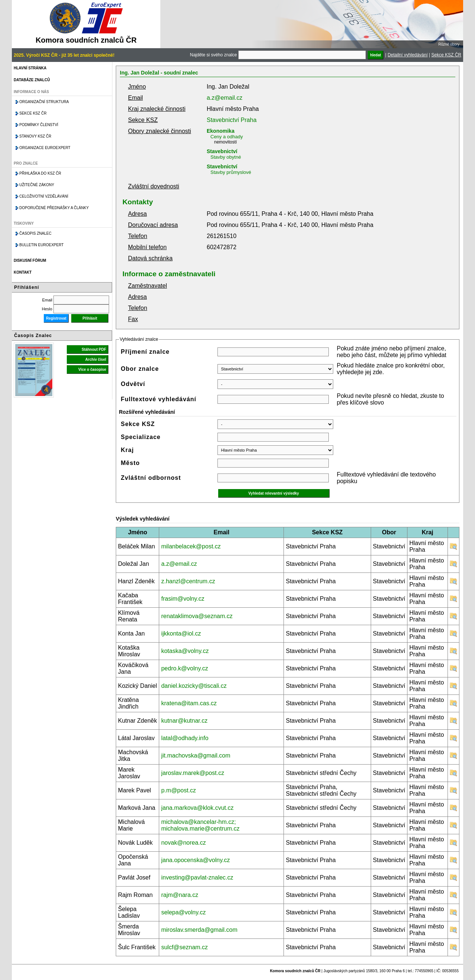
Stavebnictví (222, 151)
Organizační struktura (44, 102)
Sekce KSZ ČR (446, 55)
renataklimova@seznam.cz (197, 616)
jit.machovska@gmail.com (196, 755)
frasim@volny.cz (183, 599)
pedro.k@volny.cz (184, 668)
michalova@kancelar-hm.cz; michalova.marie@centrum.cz (200, 825)
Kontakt (23, 272)
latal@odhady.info (185, 738)
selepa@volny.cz (183, 912)
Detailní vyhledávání (407, 55)
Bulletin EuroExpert (41, 245)
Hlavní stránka (30, 68)
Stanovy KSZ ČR (35, 136)
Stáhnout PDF (94, 349)
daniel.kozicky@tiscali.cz (194, 686)
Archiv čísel (96, 359)
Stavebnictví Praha (232, 120)
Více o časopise (92, 369)
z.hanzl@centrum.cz (188, 581)
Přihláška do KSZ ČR (40, 173)
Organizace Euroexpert (45, 148)
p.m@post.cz (178, 790)
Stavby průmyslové (231, 172)
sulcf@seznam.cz (184, 947)
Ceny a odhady (227, 137)
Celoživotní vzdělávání (44, 196)
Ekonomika (221, 131)
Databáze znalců (32, 80)
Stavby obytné (226, 157)
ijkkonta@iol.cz (181, 633)
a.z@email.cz (225, 98)
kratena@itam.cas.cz (189, 703)
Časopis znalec (35, 233)
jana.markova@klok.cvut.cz (197, 808)
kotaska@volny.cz (185, 651)
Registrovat (56, 318)
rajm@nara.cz (180, 895)
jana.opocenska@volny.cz (195, 860)
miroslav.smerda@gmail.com (199, 930)
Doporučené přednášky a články (54, 208)
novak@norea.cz (183, 843)
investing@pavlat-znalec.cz (197, 877)
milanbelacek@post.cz (191, 546)
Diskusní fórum (30, 260)
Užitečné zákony (37, 185)
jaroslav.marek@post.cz (193, 773)
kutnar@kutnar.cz (184, 721)
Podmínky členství (39, 125)
